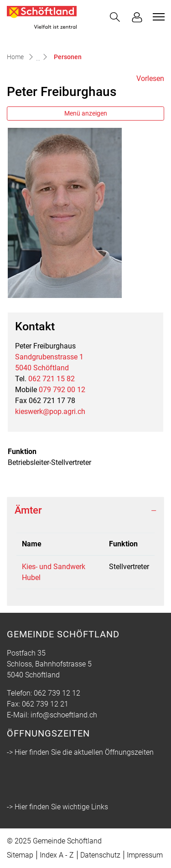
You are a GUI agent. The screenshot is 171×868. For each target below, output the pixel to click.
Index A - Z (57, 855)
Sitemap (20, 855)
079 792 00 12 (62, 390)
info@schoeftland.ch (64, 715)
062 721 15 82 (52, 379)
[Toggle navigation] (157, 17)
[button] (115, 17)
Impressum (145, 855)
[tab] (85, 510)
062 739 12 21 (45, 704)
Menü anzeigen (86, 113)
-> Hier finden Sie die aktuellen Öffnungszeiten (80, 752)
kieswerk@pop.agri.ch (50, 411)
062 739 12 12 (57, 693)
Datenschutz (100, 855)
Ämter (28, 510)
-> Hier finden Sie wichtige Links (57, 807)
